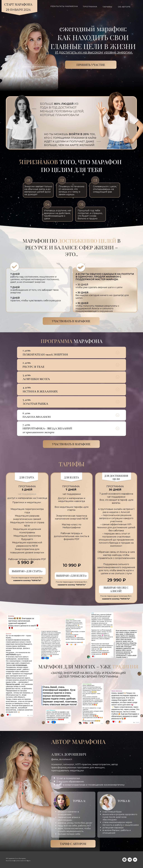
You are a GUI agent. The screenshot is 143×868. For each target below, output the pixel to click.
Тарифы (107, 7)
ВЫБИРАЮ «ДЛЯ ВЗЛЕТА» (72, 576)
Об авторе (124, 7)
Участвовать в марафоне (71, 321)
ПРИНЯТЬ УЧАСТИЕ (91, 65)
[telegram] (130, 860)
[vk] (135, 860)
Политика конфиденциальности (16, 861)
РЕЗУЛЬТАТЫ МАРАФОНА (64, 6)
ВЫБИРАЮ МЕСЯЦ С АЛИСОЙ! (116, 589)
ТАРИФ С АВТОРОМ (73, 844)
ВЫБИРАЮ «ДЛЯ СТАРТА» (27, 571)
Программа (90, 7)
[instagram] (124, 860)
